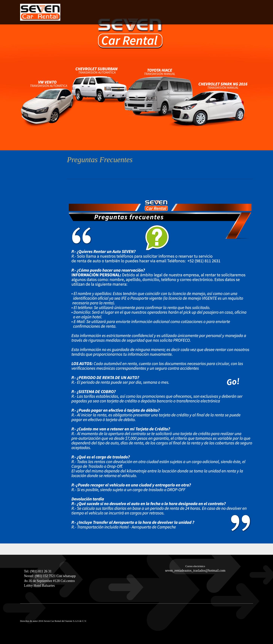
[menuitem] (209, 16)
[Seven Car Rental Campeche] (40, 12)
